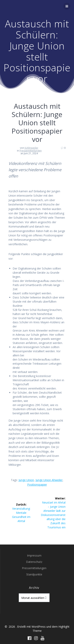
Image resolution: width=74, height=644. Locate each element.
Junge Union (26, 480)
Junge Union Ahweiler (49, 480)
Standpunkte (34, 574)
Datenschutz (34, 562)
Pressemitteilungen (31, 151)
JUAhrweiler (31, 148)
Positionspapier (37, 485)
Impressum (34, 555)
